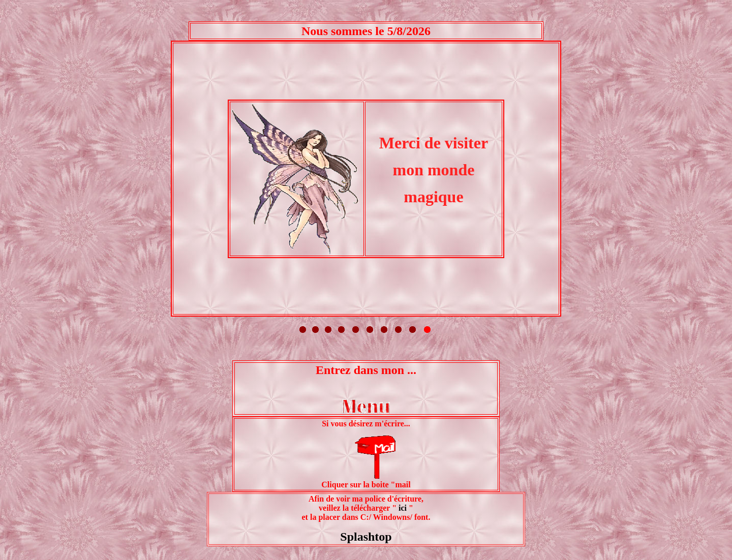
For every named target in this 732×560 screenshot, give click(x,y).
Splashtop (366, 447)
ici (402, 418)
